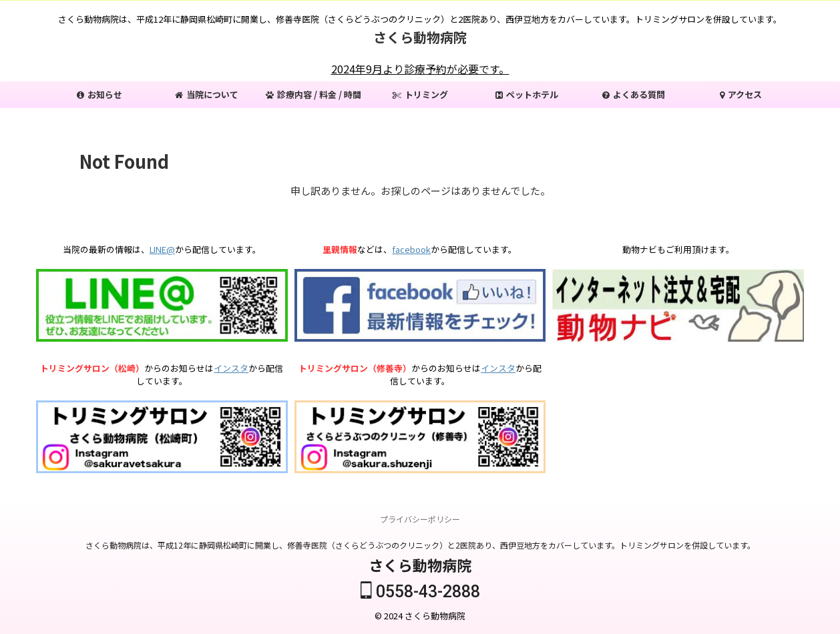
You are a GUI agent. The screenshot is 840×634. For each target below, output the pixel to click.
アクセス (741, 94)
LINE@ (162, 249)
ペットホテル (527, 94)
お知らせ (99, 94)
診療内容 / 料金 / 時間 (313, 94)
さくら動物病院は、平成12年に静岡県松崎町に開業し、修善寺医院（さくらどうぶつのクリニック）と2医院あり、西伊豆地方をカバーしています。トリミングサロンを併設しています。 (420, 546)
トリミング (420, 94)
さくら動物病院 (420, 37)
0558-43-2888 (420, 592)
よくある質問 (634, 94)
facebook (411, 249)
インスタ (231, 368)
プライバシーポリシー (420, 520)
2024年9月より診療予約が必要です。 (420, 69)
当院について (207, 94)
